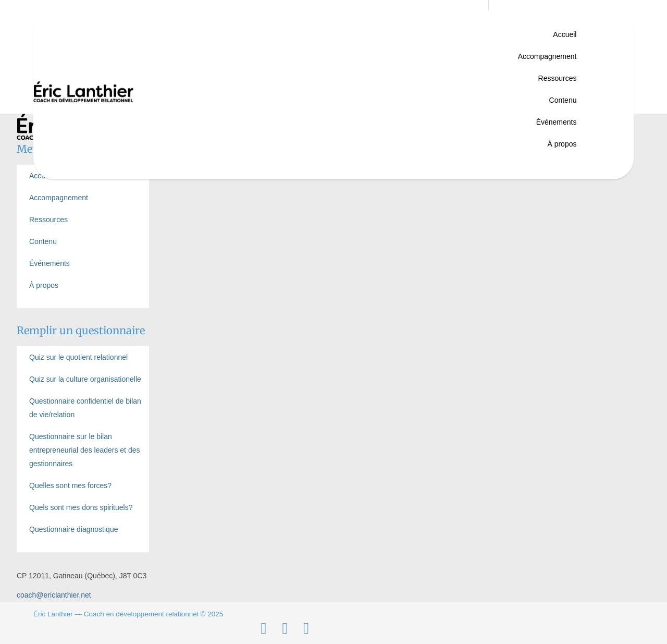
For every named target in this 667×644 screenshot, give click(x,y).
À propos (562, 144)
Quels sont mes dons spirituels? (81, 507)
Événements (557, 122)
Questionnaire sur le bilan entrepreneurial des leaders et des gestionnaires (84, 450)
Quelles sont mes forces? (70, 485)
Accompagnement (547, 56)
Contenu (563, 100)
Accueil (565, 34)
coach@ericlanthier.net (54, 595)
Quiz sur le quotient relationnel (78, 357)
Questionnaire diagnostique (73, 529)
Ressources (558, 78)
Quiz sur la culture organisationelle (85, 379)
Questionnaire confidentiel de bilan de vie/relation (85, 408)
